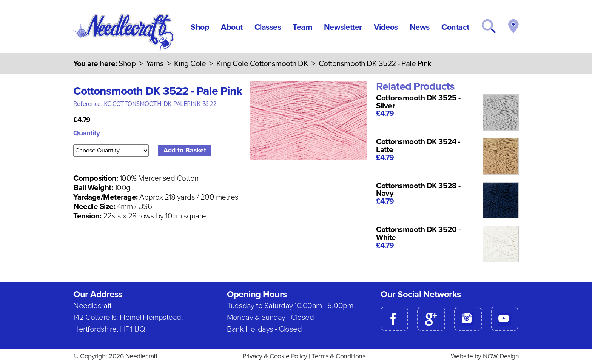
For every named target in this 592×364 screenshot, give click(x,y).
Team (302, 27)
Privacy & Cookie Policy (275, 356)
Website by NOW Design (485, 356)
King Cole (190, 64)
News (420, 27)
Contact (455, 27)
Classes (268, 27)
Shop (200, 27)
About (232, 27)
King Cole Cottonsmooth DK (262, 64)
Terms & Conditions (338, 356)
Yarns (155, 64)
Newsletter (343, 27)
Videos (386, 27)
